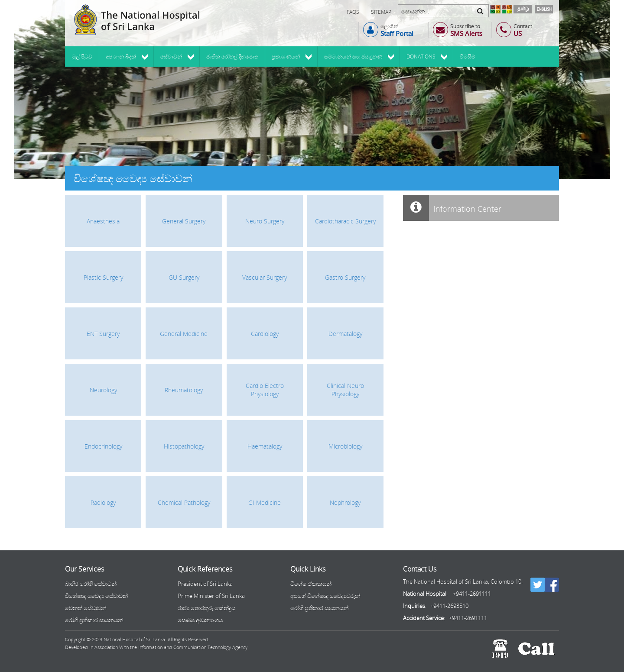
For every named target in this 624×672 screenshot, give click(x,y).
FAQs (353, 12)
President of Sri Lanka (205, 584)
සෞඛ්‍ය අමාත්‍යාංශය (200, 620)
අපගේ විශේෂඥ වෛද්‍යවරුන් (325, 596)
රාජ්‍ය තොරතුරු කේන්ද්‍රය (206, 608)
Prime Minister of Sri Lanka (211, 596)
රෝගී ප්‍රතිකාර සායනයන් (94, 620)
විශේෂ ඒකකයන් (311, 584)
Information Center (452, 208)
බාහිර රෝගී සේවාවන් (91, 584)
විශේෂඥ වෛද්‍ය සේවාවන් (96, 596)
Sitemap (381, 12)
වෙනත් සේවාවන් (86, 608)
